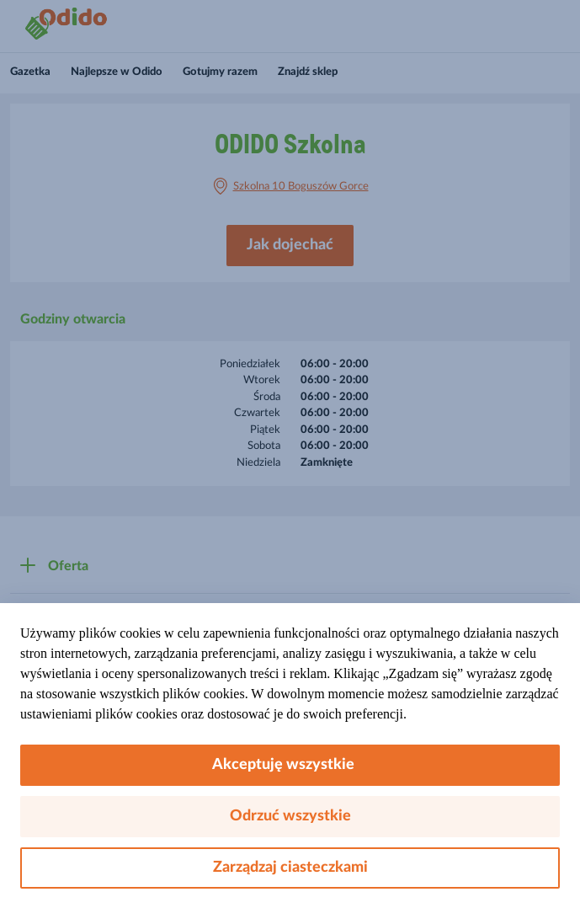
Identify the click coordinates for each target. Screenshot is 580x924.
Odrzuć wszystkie (290, 816)
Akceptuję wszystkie (290, 765)
